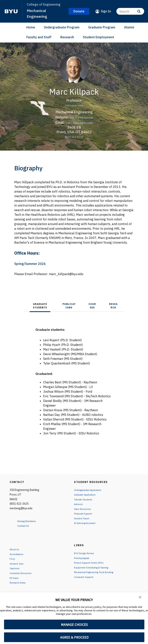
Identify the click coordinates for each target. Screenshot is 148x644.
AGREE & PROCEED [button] (74, 637)
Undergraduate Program (62, 27)
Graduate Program (102, 27)
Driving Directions (30, 521)
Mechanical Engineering (38, 13)
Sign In (106, 11)
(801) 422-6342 (74, 137)
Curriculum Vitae (74, 105)
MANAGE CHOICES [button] (74, 625)
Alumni (129, 27)
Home (31, 27)
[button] (140, 598)
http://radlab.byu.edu (81, 117)
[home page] (11, 11)
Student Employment (98, 37)
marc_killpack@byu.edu (79, 122)
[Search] (130, 11)
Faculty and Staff (39, 37)
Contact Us (25, 525)
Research (67, 37)
